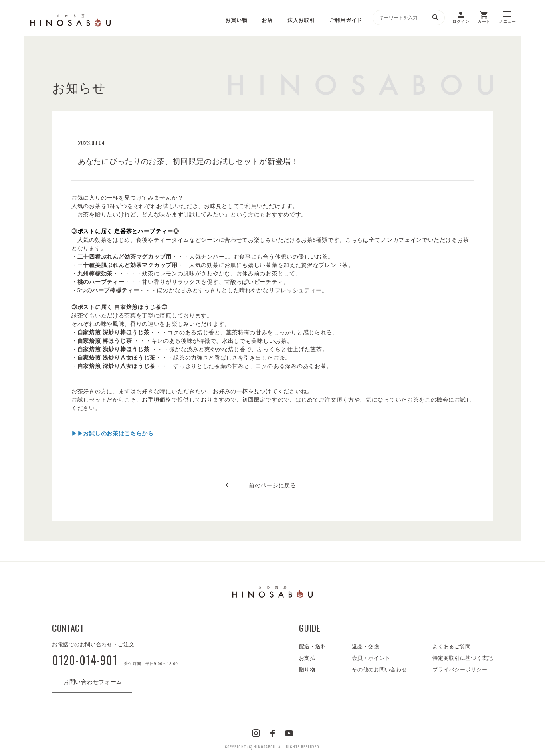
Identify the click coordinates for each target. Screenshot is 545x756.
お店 (267, 20)
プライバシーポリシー (460, 670)
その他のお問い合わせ (379, 670)
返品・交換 (366, 646)
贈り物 (307, 670)
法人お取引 (301, 20)
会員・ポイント (371, 658)
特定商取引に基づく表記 (463, 658)
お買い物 (236, 20)
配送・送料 (313, 646)
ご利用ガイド (346, 20)
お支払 (307, 658)
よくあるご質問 (452, 646)
